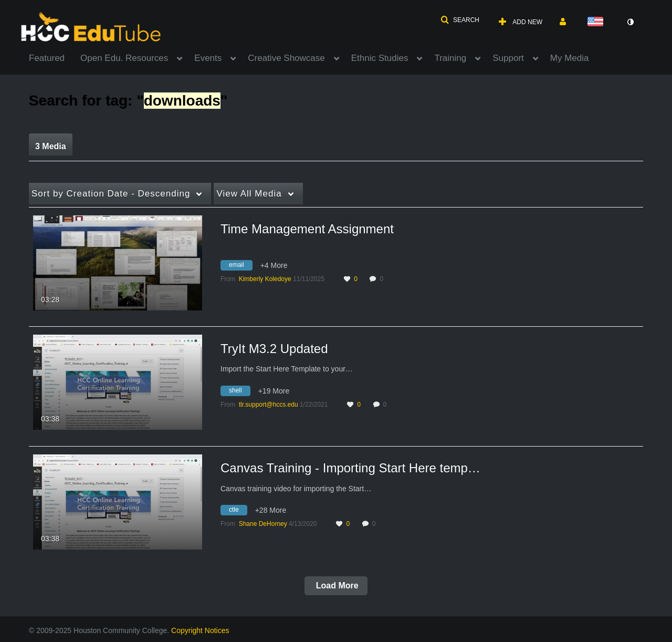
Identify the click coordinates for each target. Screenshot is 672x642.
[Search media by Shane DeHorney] (263, 524)
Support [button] (508, 58)
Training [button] (450, 58)
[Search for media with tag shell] (239, 392)
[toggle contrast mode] (630, 22)
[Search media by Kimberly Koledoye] (265, 279)
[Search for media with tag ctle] (238, 512)
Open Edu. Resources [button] (124, 58)
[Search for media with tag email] (240, 266)
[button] (460, 20)
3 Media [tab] (51, 146)
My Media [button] (570, 58)
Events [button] (208, 58)
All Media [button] (249, 194)
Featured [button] (47, 58)
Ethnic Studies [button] (380, 58)
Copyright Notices (200, 630)
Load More (336, 586)
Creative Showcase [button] (286, 58)
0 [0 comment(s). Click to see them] (383, 279)
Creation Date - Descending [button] (111, 194)
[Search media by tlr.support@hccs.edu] (269, 405)
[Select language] (597, 22)
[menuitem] (55, 57)
